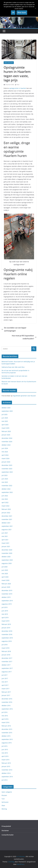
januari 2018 (6, 655)
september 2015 (7, 739)
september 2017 (7, 668)
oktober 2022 (6, 489)
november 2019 (7, 594)
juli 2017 (5, 675)
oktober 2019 (6, 597)
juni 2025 (5, 418)
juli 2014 (5, 780)
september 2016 (7, 709)
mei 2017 (5, 682)
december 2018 (7, 631)
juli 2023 (5, 475)
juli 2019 (5, 607)
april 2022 (5, 502)
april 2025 (5, 425)
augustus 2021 (7, 530)
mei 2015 (5, 753)
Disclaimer (5, 831)
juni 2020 (5, 570)
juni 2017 (5, 678)
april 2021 (5, 540)
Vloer (3, 805)
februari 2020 (6, 584)
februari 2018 (6, 651)
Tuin (3, 799)
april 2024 (5, 455)
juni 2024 (5, 448)
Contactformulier (8, 835)
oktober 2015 (6, 736)
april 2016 (5, 719)
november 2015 (7, 733)
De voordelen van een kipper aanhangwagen (14, 329)
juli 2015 (5, 746)
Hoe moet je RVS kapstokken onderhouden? (24, 337)
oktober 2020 (6, 557)
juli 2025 (5, 414)
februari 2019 (6, 624)
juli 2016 (5, 712)
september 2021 (7, 526)
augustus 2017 (7, 672)
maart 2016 (5, 722)
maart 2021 (5, 543)
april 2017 (5, 685)
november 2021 (7, 519)
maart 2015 (5, 760)
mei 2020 (5, 574)
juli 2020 (5, 567)
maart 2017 (5, 689)
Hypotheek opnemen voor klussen (24, 396)
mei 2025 (5, 421)
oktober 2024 (6, 445)
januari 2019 (6, 628)
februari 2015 (6, 763)
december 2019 (7, 590)
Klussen (4, 795)
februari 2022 (6, 509)
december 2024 (7, 438)
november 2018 (7, 634)
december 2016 (7, 699)
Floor (18, 85)
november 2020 (7, 553)
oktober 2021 (6, 523)
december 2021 (7, 516)
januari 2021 (6, 546)
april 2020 (5, 577)
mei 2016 (5, 716)
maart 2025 (5, 428)
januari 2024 (6, 462)
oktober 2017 (6, 665)
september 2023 (7, 472)
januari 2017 (6, 695)
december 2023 (7, 465)
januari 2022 (6, 513)
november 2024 (7, 442)
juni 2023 (5, 479)
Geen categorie (9, 63)
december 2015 (7, 729)
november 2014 (7, 770)
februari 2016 (6, 726)
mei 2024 (5, 452)
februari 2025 (6, 431)
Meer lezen (22, 13)
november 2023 (7, 469)
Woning (4, 809)
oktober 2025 (6, 408)
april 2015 (5, 756)
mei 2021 (5, 536)
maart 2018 (5, 648)
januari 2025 (6, 435)
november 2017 (7, 662)
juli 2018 (5, 645)
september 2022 (7, 492)
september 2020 (7, 560)
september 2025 (7, 411)
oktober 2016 (6, 706)
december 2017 (7, 658)
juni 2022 (5, 496)
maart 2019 (5, 621)
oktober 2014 (6, 773)
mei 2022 (5, 499)
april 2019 (5, 618)
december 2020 (7, 550)
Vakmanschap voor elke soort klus (13, 367)
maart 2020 (5, 580)
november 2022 (7, 486)
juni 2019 (5, 611)
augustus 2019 (7, 604)
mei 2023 (5, 482)
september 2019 (7, 601)
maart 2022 (5, 506)
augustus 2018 (7, 641)
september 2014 (7, 777)
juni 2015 (5, 750)
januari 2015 (6, 766)
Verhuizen (5, 802)
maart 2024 (5, 458)
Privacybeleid (6, 826)
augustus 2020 (7, 563)
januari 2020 (6, 587)
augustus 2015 (7, 743)
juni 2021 (5, 533)
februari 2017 (6, 692)
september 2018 (7, 638)
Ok (13, 13)
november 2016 (7, 702)
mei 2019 (5, 614)
